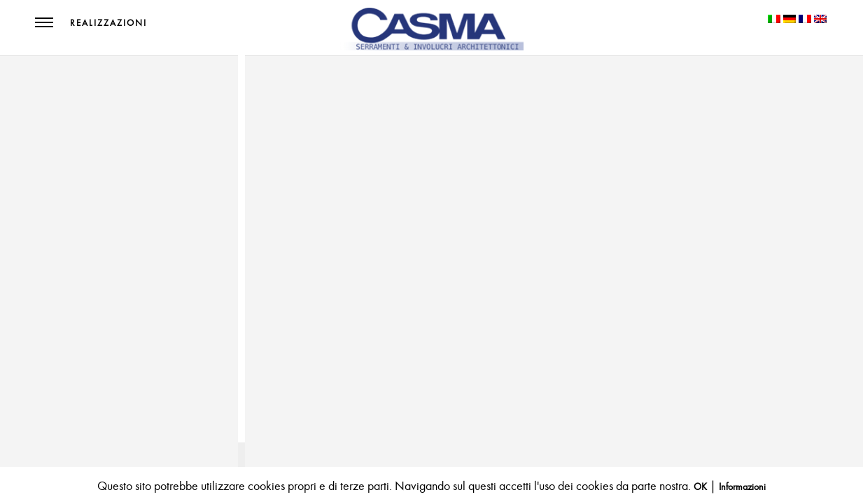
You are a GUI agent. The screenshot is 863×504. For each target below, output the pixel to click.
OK (700, 487)
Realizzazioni (108, 23)
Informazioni (742, 487)
